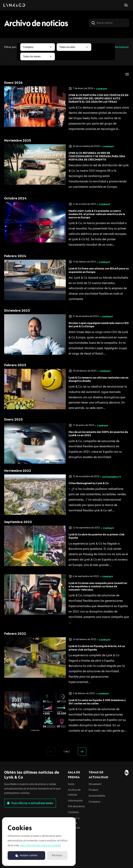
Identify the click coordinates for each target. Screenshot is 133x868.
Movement (95, 784)
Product (93, 790)
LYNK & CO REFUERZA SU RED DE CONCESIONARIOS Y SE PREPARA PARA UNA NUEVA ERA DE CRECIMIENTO (97, 156)
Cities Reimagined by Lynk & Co (89, 483)
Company (102, 89)
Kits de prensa (76, 806)
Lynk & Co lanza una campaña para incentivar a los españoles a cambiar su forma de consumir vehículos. (98, 586)
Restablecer (122, 47)
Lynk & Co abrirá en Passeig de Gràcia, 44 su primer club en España (97, 648)
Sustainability (112, 477)
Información (75, 801)
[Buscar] (93, 23)
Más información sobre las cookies (41, 845)
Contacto (73, 812)
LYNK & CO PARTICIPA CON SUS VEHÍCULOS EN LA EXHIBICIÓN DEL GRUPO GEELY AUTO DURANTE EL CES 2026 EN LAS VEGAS (99, 98)
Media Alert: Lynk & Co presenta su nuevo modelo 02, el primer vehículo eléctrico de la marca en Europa (97, 214)
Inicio (71, 784)
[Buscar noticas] (109, 23)
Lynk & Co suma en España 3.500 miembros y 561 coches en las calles (97, 702)
